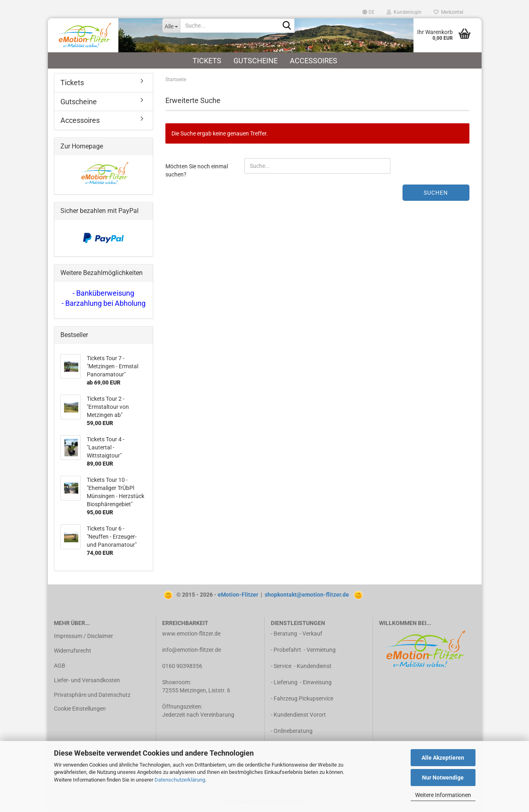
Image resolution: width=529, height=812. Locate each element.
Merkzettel (449, 12)
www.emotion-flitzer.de (191, 634)
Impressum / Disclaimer (84, 636)
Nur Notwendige (443, 778)
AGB (60, 666)
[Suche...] (171, 26)
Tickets (207, 61)
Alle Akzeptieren (443, 758)
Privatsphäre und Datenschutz (92, 695)
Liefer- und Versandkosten (87, 680)
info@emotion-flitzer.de (192, 650)
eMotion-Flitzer (238, 595)
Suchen (436, 193)
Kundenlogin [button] (404, 12)
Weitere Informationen (443, 795)
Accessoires (314, 61)
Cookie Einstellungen (80, 709)
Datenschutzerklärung (180, 780)
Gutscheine (256, 61)
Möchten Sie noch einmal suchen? (197, 170)
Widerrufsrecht (73, 651)
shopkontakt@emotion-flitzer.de (307, 595)
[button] (368, 12)
